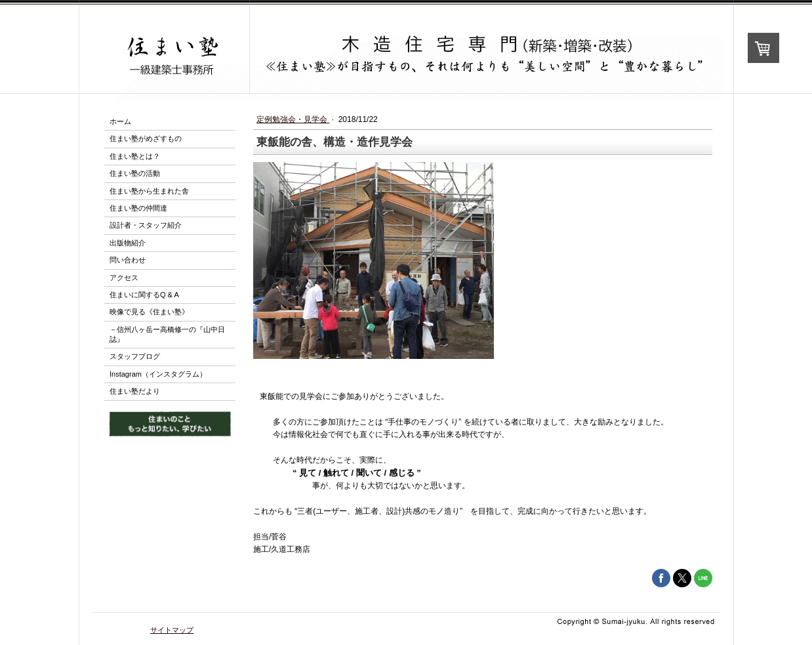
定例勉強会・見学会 (293, 119)
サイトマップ (172, 630)
